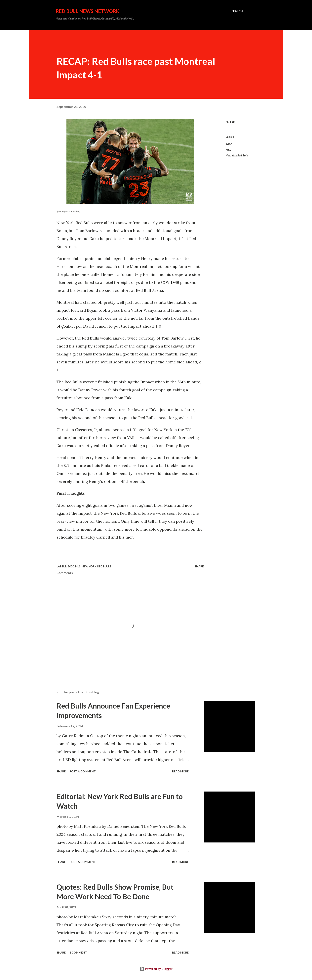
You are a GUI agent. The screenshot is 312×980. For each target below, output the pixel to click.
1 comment (78, 952)
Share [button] (230, 122)
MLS (228, 150)
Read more (180, 771)
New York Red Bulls (237, 155)
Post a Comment (83, 771)
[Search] (237, 11)
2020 (229, 144)
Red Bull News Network (88, 11)
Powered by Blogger (156, 969)
